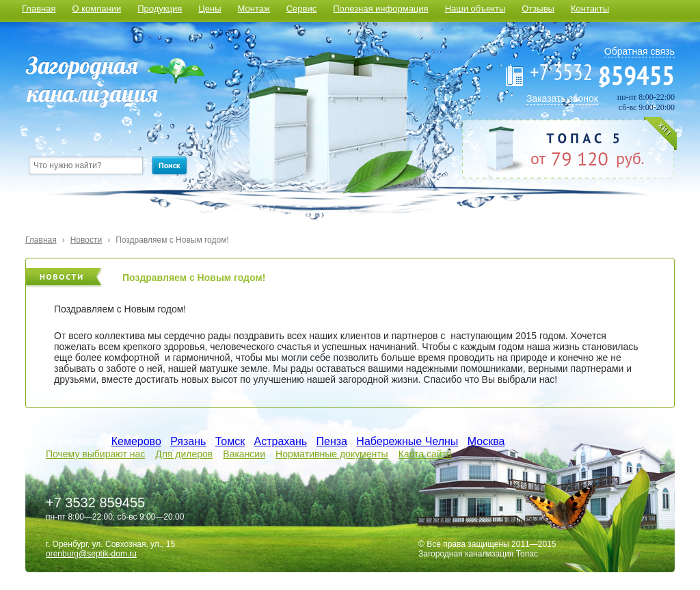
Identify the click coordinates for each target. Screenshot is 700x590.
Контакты (590, 9)
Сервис (302, 9)
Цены (210, 9)
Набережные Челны (407, 441)
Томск (230, 441)
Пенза (332, 441)
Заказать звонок (562, 98)
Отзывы (538, 9)
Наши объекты (475, 9)
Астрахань (280, 441)
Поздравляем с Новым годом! (172, 240)
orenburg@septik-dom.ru (91, 554)
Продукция (160, 9)
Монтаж (254, 9)
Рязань (188, 441)
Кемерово (136, 441)
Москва (486, 441)
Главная (39, 9)
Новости (86, 240)
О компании (96, 9)
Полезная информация (380, 9)
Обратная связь (640, 51)
